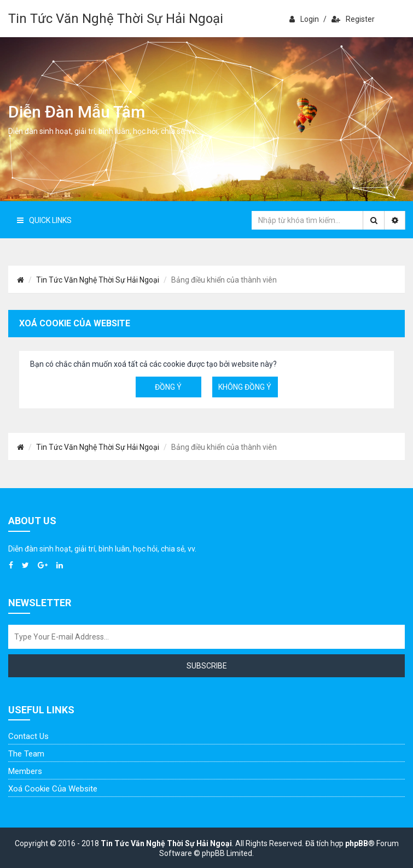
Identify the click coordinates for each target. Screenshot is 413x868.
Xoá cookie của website (53, 789)
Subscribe (207, 666)
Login (304, 19)
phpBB (357, 843)
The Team (26, 754)
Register (353, 19)
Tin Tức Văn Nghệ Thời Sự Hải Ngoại (116, 19)
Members (25, 771)
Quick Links (44, 220)
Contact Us (28, 736)
